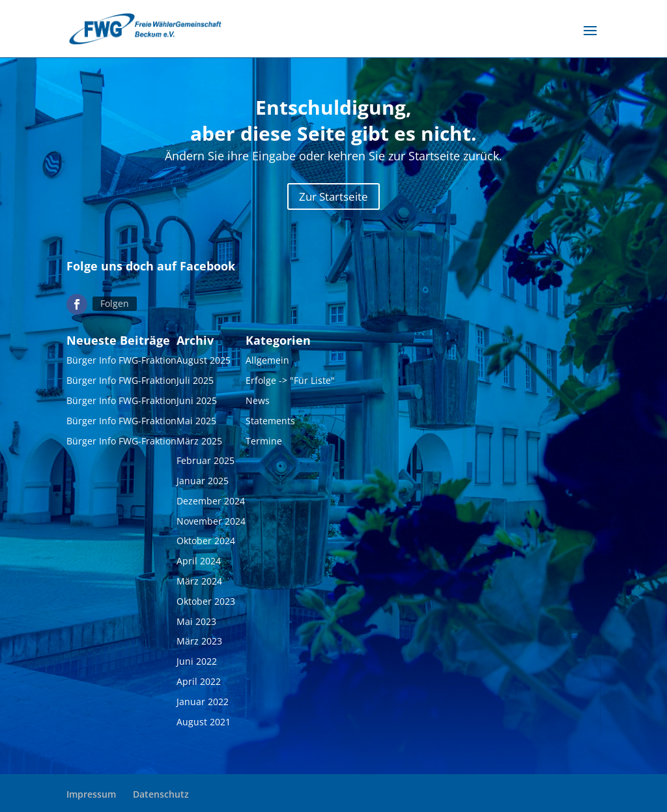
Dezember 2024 (211, 503)
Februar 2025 (206, 464)
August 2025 (204, 363)
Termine (264, 443)
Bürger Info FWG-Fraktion (121, 363)
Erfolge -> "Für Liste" (290, 384)
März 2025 (199, 443)
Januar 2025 (203, 484)
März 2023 (199, 644)
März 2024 (199, 584)
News (258, 403)
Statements (270, 423)
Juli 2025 (195, 384)
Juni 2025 (197, 403)
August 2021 (204, 724)
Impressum (91, 794)
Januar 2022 (203, 704)
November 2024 (211, 524)
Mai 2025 (196, 423)
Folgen (115, 306)
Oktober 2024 (206, 544)
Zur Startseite (333, 199)
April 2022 (199, 684)
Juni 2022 (197, 664)
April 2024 (199, 564)
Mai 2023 (196, 624)
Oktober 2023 (206, 604)
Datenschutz (161, 794)
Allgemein (267, 363)
